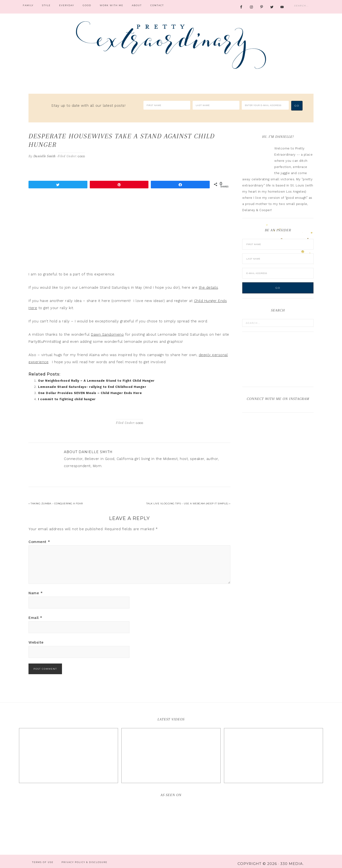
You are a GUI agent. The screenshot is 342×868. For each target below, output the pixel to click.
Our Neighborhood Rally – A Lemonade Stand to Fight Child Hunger (96, 376)
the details (209, 283)
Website (36, 638)
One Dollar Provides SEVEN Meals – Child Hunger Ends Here (90, 388)
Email (35, 613)
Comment (39, 537)
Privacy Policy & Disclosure (84, 857)
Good (81, 152)
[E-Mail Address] (278, 268)
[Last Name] (216, 105)
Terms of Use (43, 857)
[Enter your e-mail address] (265, 105)
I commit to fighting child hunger (67, 394)
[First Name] (167, 105)
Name (36, 588)
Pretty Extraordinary (171, 45)
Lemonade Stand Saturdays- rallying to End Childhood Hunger (92, 382)
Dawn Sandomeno (107, 330)
